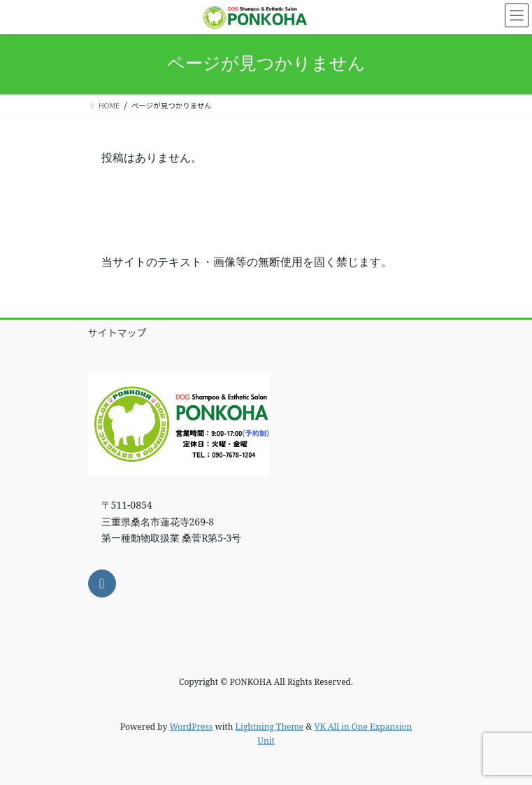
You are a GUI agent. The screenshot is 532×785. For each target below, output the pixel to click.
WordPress (191, 727)
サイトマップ (117, 332)
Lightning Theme (270, 727)
